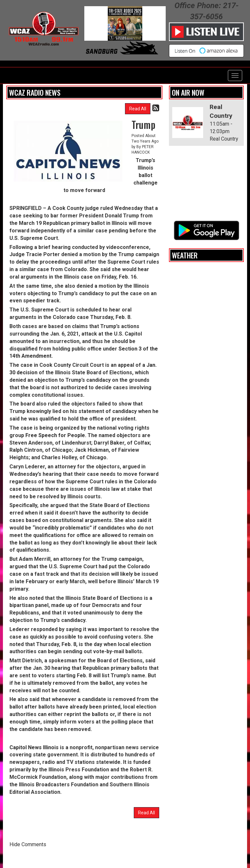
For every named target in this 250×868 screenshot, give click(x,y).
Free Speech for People (55, 435)
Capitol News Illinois (34, 747)
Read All (138, 109)
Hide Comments (28, 844)
